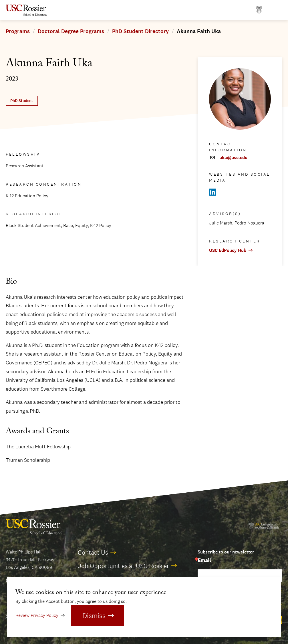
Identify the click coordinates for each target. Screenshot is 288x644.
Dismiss (94, 615)
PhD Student (22, 101)
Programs (18, 31)
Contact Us (93, 552)
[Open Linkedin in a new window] (213, 192)
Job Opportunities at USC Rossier (123, 566)
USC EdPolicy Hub (228, 250)
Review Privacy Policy (37, 615)
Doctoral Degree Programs (71, 31)
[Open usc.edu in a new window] (259, 10)
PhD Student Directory (140, 31)
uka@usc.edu (233, 158)
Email (204, 561)
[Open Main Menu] (277, 10)
